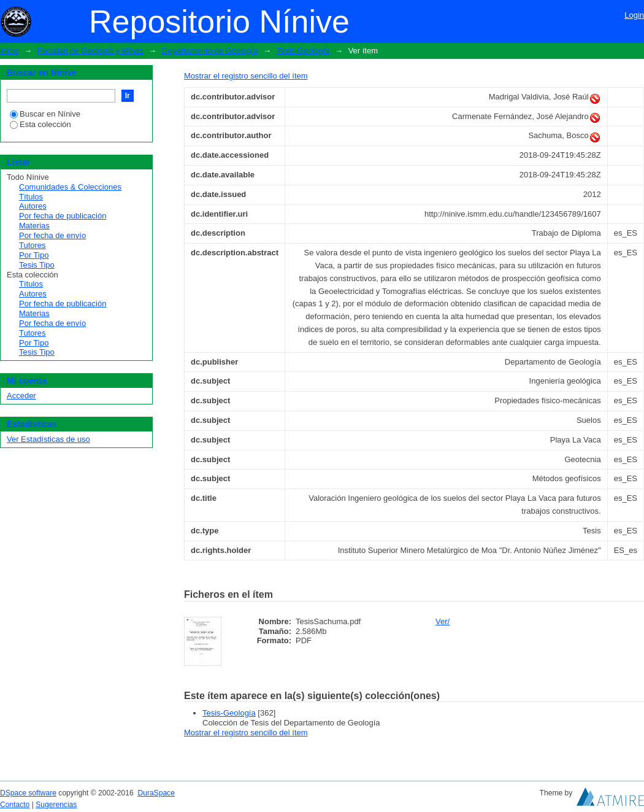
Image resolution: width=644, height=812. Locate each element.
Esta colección (40, 124)
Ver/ (443, 621)
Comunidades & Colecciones (70, 187)
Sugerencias (56, 805)
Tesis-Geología (303, 51)
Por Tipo (34, 255)
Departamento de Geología (210, 51)
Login (634, 15)
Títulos (31, 197)
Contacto (15, 805)
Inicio (9, 51)
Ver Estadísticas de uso (48, 439)
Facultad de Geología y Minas (90, 51)
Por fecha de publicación (63, 216)
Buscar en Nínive (45, 114)
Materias (34, 226)
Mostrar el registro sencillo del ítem (246, 76)
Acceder (21, 396)
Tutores (33, 245)
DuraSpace (156, 793)
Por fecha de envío (52, 235)
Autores (33, 206)
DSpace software (28, 793)
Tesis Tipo (37, 265)
